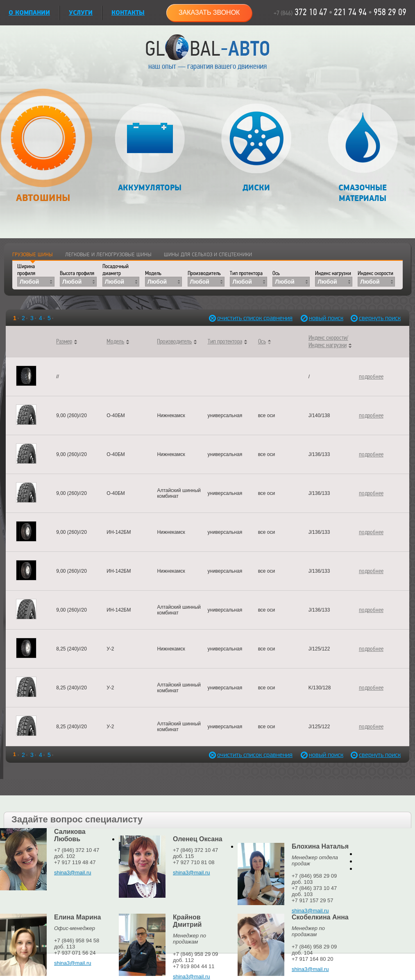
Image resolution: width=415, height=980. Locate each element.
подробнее (371, 377)
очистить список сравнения (235, 318)
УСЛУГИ (81, 13)
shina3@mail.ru (73, 873)
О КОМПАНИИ (29, 13)
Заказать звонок (209, 12)
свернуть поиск (377, 318)
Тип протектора (246, 273)
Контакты (128, 13)
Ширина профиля (26, 270)
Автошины (43, 150)
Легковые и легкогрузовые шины (108, 255)
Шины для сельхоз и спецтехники (208, 255)
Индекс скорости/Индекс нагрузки (328, 341)
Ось (276, 273)
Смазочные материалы (363, 153)
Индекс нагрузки (333, 273)
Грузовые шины (33, 255)
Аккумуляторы (150, 148)
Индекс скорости (375, 273)
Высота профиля (77, 273)
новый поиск (326, 318)
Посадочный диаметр (116, 270)
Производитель (204, 273)
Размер (64, 341)
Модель (153, 273)
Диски (256, 148)
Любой (29, 282)
